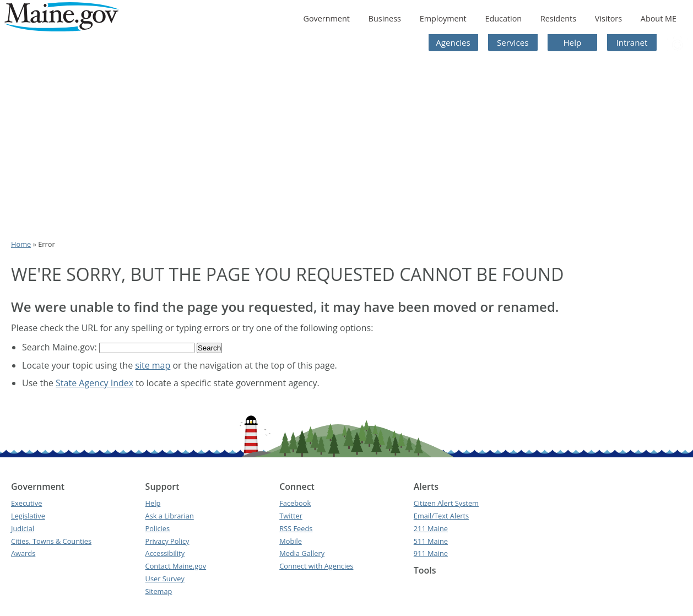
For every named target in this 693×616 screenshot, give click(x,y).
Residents (558, 18)
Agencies (453, 42)
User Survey (165, 579)
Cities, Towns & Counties (51, 541)
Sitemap (159, 591)
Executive (26, 503)
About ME (659, 18)
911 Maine (431, 553)
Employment (443, 18)
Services (513, 42)
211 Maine (431, 528)
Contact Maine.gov (176, 566)
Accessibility (165, 553)
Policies (158, 528)
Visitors (608, 18)
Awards (23, 553)
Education (503, 18)
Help (572, 42)
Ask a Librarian (170, 516)
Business (385, 18)
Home (21, 244)
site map (153, 365)
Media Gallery (302, 553)
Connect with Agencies (316, 566)
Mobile (291, 541)
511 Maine (431, 541)
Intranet (632, 42)
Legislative (28, 516)
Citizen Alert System (446, 503)
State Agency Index (94, 383)
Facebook (295, 503)
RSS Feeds (296, 528)
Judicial (23, 528)
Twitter (291, 516)
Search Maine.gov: (61, 347)
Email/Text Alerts (441, 516)
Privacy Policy (167, 541)
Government (326, 18)
